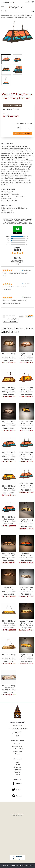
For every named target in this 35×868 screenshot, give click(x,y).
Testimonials (18, 770)
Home (3, 16)
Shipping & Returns (18, 747)
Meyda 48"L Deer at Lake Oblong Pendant (26, 556)
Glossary (17, 765)
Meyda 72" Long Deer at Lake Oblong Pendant (9, 657)
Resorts (17, 754)
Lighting (15, 17)
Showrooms (17, 767)
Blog (18, 762)
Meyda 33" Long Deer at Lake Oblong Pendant (9, 356)
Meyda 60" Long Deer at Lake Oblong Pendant (26, 589)
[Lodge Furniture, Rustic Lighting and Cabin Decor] (16, 7)
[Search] (15, 11)
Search (33, 11)
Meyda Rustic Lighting (26, 17)
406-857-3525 (18, 726)
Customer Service (9, 2)
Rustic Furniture (11, 16)
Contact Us (17, 744)
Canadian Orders (18, 752)
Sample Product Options (17, 749)
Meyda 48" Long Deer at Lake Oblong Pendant (26, 522)
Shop (13, 105)
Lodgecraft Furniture (16, 866)
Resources (17, 772)
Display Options (13, 319)
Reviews (17, 775)
